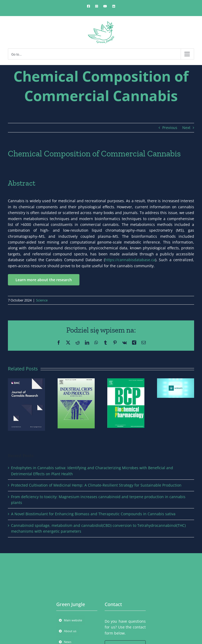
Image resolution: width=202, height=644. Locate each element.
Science (42, 300)
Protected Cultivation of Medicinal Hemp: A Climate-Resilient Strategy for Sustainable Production (96, 485)
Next (186, 128)
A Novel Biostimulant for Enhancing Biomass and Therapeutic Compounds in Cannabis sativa (93, 514)
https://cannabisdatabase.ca (130, 260)
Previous (170, 128)
